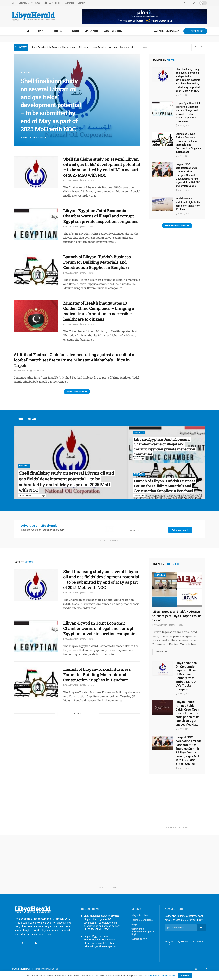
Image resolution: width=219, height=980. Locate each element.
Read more (163, 651)
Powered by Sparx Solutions (45, 969)
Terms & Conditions (142, 920)
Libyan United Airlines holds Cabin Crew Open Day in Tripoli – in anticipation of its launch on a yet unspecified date (188, 714)
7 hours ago (40, 496)
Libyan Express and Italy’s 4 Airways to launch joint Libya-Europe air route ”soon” (177, 616)
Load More (77, 714)
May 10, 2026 (182, 729)
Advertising (70, 3)
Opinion (73, 31)
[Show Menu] (14, 31)
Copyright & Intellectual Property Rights (143, 932)
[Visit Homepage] (33, 16)
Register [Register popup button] (173, 31)
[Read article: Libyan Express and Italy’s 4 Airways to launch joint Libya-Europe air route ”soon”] (177, 589)
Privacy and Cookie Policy (161, 976)
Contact (81, 3)
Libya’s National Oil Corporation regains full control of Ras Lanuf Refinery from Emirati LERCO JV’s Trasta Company (188, 676)
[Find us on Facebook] (16, 944)
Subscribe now (139, 939)
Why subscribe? (140, 916)
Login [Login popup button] (159, 31)
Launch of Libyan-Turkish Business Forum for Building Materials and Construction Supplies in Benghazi (97, 262)
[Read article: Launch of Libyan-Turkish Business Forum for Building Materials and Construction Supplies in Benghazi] (36, 270)
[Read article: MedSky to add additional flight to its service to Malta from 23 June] (163, 204)
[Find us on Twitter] (23, 944)
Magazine (92, 31)
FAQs (134, 925)
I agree (185, 976)
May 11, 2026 (176, 625)
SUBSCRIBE (195, 31)
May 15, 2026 (37, 371)
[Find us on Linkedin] (29, 944)
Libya (40, 31)
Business (56, 31)
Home (27, 31)
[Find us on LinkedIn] (201, 969)
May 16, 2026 (87, 181)
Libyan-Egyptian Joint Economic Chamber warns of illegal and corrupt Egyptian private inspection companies (101, 216)
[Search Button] (13, 3)
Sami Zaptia (29, 137)
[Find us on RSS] (35, 944)
